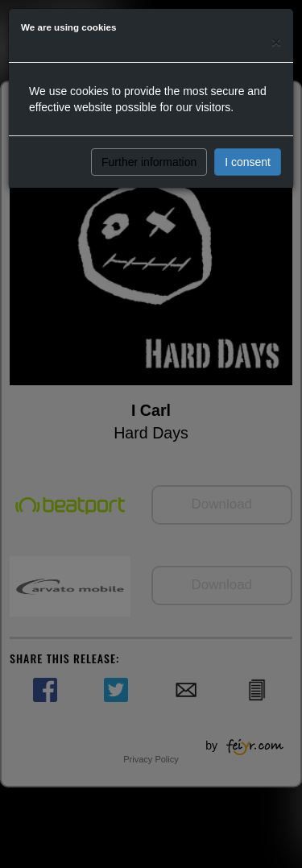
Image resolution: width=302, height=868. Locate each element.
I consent (248, 162)
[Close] (276, 42)
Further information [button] (149, 162)
